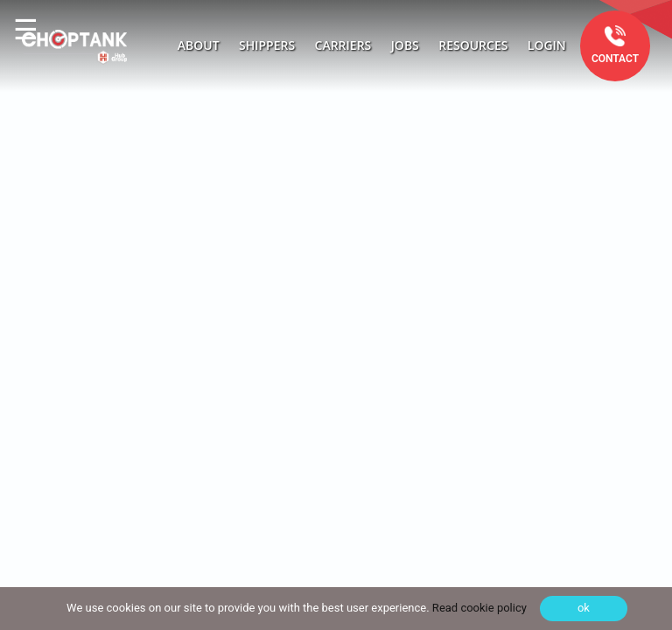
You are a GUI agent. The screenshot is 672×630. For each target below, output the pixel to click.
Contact (615, 59)
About (199, 45)
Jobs (405, 45)
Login (547, 45)
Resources (473, 45)
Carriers (343, 45)
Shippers (267, 45)
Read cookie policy (478, 608)
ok (584, 608)
